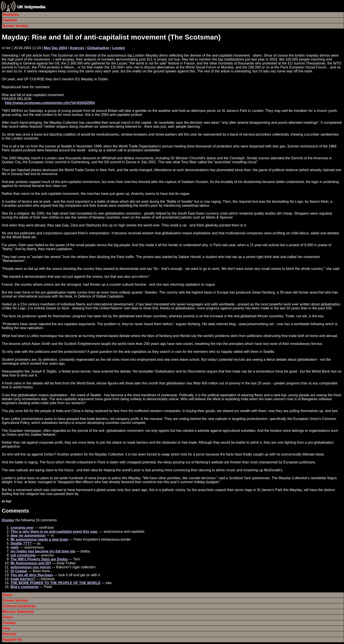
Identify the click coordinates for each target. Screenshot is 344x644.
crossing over (22, 528)
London (119, 48)
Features (10, 20)
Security (10, 634)
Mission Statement (18, 612)
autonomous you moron (31, 567)
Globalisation (98, 48)
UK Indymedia (31, 7)
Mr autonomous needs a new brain (39, 539)
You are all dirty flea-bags (32, 575)
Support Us (12, 640)
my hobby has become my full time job (43, 551)
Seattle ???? (21, 543)
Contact (9, 623)
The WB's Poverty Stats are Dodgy (39, 559)
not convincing (23, 555)
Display (8, 520)
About (8, 617)
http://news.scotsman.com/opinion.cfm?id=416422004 (50, 103)
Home (7, 595)
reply (15, 547)
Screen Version (15, 26)
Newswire (11, 15)
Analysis (77, 48)
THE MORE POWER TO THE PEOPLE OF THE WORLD (56, 583)
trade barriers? (23, 579)
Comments (15, 511)
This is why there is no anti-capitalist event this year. (54, 532)
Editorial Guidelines (19, 606)
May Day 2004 (55, 48)
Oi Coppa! (19, 571)
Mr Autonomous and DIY (31, 563)
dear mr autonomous (28, 535)
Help (6, 628)
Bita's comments (24, 587)
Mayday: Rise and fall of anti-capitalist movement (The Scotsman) (111, 37)
